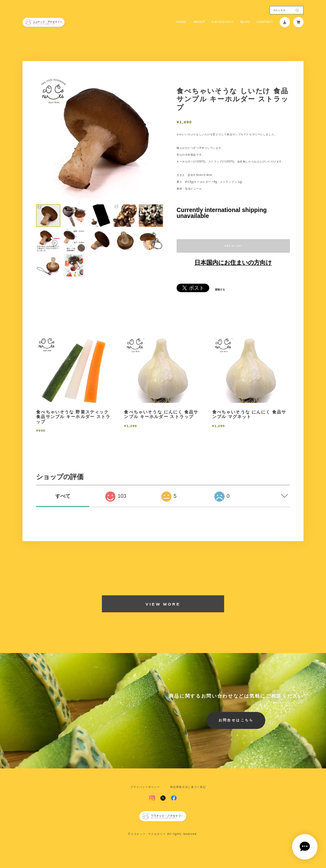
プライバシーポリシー (145, 787)
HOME (181, 22)
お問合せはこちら (236, 720)
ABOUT (199, 22)
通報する (220, 290)
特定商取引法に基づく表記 (188, 787)
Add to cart (233, 246)
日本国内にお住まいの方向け (233, 262)
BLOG (245, 22)
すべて (63, 496)
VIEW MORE (163, 604)
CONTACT (265, 22)
